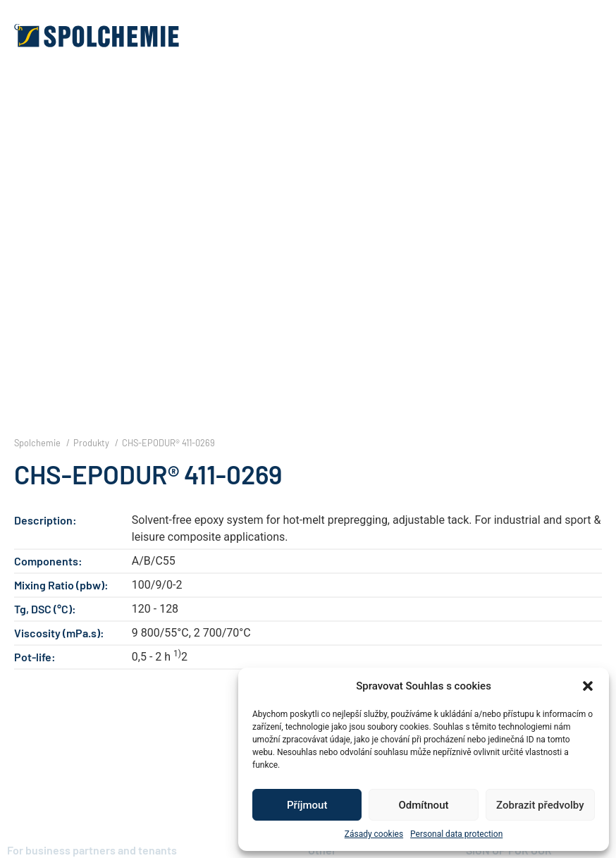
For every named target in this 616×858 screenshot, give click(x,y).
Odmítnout (424, 805)
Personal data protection (456, 834)
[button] (588, 686)
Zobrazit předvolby (540, 805)
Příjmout (307, 805)
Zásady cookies (374, 834)
